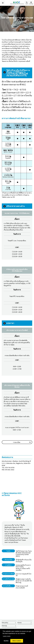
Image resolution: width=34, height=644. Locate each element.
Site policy (5, 623)
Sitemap (4, 626)
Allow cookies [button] (17, 641)
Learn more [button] (7, 636)
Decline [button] (6, 641)
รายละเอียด (17, 442)
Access (20, 623)
